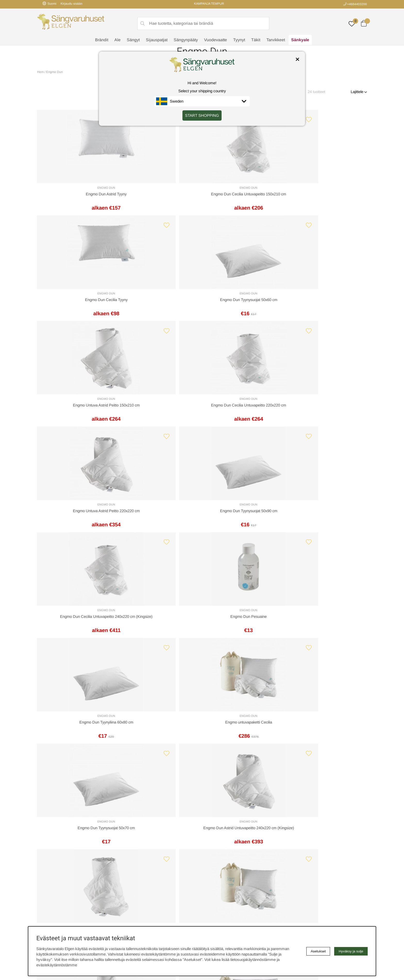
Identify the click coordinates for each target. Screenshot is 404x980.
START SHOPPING (202, 115)
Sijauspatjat (157, 40)
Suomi (49, 3)
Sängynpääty (186, 40)
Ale (117, 40)
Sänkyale (300, 40)
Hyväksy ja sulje (351, 951)
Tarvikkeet (276, 40)
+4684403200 (357, 4)
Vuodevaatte (216, 40)
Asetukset (318, 951)
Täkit (256, 40)
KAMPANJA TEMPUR (209, 4)
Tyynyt (239, 40)
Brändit (102, 40)
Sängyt (133, 40)
